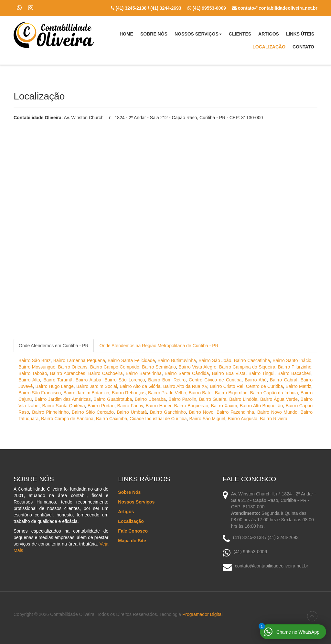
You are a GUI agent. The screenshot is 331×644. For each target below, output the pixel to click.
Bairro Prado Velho (167, 393)
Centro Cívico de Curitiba (215, 380)
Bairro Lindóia (243, 399)
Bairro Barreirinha (144, 373)
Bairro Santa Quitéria (63, 406)
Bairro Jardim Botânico (86, 393)
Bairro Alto (29, 380)
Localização (269, 47)
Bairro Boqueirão (191, 406)
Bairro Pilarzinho (295, 367)
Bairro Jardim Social (97, 386)
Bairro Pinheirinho (50, 412)
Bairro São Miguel (207, 419)
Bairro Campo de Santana (67, 419)
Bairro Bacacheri (294, 373)
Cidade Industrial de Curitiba (158, 419)
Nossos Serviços (198, 36)
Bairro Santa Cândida (187, 373)
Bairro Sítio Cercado (93, 412)
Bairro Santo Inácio (292, 360)
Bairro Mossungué (37, 367)
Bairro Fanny (130, 406)
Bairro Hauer (159, 406)
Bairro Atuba (88, 380)
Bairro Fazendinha (235, 412)
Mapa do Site (132, 541)
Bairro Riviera (274, 419)
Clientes (240, 34)
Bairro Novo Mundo (277, 412)
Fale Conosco (133, 531)
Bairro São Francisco (40, 393)
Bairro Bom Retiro (167, 380)
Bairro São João (215, 360)
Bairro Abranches (68, 373)
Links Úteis (300, 34)
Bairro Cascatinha (252, 360)
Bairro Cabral (284, 380)
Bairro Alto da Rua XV (185, 386)
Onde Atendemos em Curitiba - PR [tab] (54, 346)
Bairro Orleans (73, 367)
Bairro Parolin (182, 399)
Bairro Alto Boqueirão (262, 406)
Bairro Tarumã (58, 380)
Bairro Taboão (33, 373)
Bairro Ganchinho (168, 412)
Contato (303, 47)
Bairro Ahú (256, 380)
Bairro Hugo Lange (55, 386)
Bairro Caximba (112, 419)
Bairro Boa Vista (229, 373)
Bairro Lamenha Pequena (79, 360)
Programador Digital (203, 614)
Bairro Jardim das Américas (63, 399)
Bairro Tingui (262, 373)
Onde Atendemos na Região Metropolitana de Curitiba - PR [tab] (159, 346)
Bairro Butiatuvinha (177, 360)
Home (126, 34)
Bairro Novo (201, 412)
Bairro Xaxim (224, 406)
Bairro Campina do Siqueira (247, 367)
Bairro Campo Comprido (115, 367)
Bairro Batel (201, 393)
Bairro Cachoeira (106, 373)
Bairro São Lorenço (125, 380)
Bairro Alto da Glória (140, 386)
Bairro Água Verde (279, 399)
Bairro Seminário (159, 367)
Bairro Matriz (298, 386)
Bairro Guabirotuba (113, 399)
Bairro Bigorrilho (231, 393)
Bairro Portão (101, 406)
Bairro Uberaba (150, 399)
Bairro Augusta (242, 419)
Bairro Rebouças (129, 393)
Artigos (269, 34)
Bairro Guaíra (213, 399)
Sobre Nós (154, 34)
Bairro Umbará (132, 412)
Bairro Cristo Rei (226, 386)
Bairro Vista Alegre (198, 367)
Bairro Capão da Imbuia (274, 393)
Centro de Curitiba (264, 386)
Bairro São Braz (35, 360)
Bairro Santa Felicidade (131, 360)
